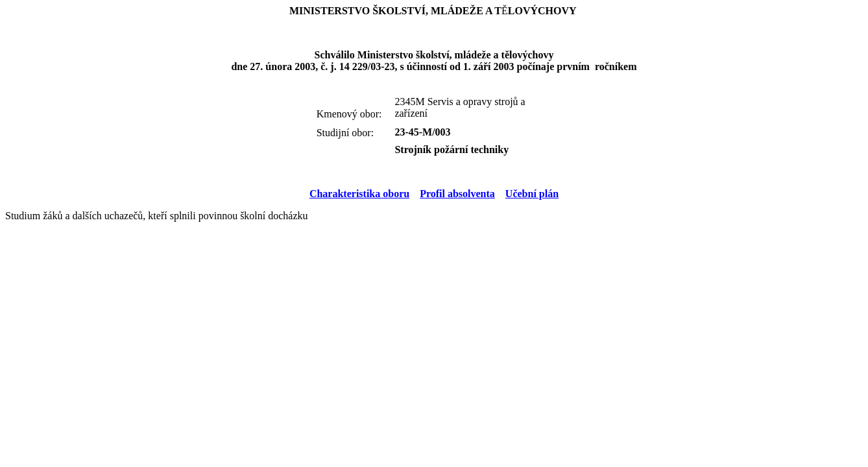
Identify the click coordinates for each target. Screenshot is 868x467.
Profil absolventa (457, 194)
